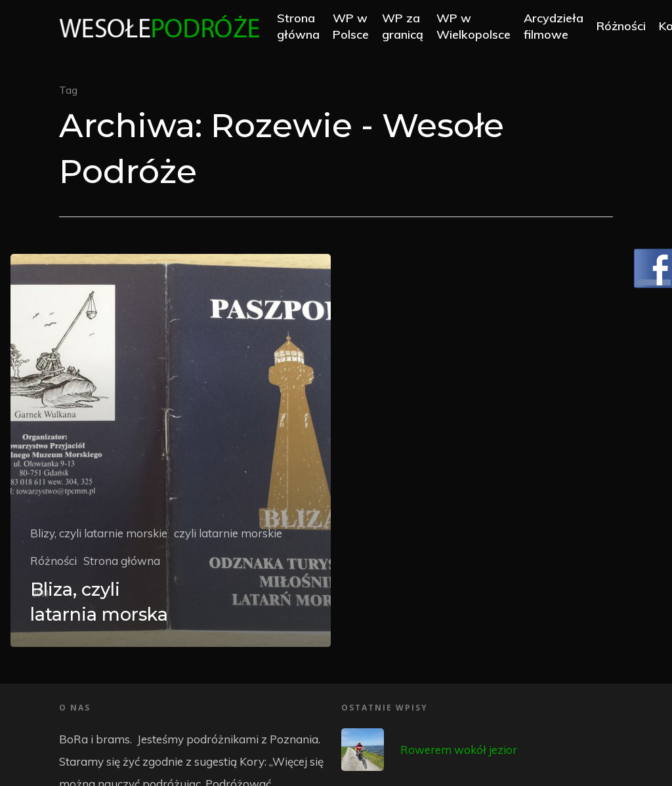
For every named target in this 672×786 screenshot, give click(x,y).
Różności (629, 28)
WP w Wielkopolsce (481, 28)
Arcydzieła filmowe (561, 28)
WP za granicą (410, 28)
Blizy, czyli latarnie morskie (99, 533)
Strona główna (306, 28)
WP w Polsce (359, 28)
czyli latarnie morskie (228, 533)
